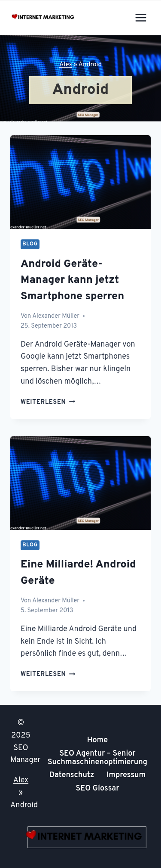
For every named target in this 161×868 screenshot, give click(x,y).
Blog (30, 244)
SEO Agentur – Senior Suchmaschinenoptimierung (98, 758)
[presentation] (80, 182)
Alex (66, 65)
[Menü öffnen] (141, 17)
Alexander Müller (56, 316)
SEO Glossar (97, 789)
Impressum (126, 775)
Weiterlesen (48, 402)
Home (98, 740)
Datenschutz (72, 775)
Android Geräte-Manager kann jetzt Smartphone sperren (72, 281)
